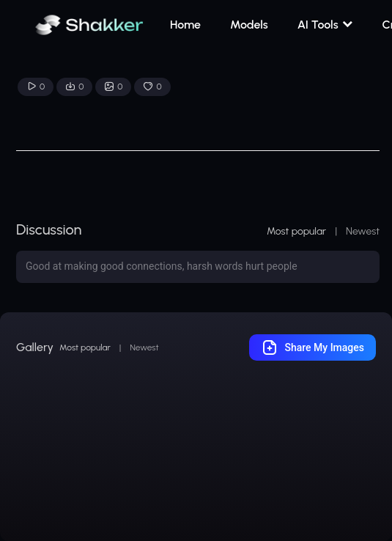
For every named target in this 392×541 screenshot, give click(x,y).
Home (185, 25)
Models (249, 25)
